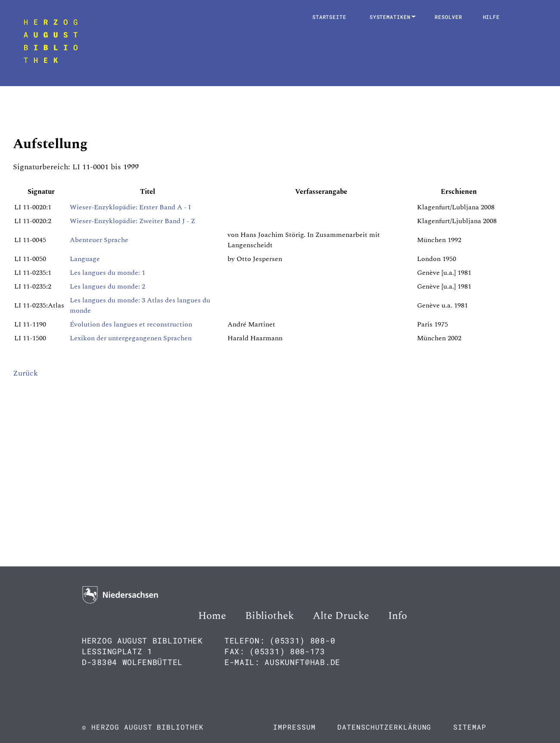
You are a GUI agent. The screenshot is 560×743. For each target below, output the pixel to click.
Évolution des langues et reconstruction (131, 324)
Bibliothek (269, 616)
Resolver (448, 17)
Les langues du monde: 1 (107, 273)
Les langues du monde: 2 (107, 286)
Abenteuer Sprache (99, 240)
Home (212, 616)
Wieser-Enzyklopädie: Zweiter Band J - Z (132, 221)
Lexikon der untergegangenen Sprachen (131, 338)
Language (85, 259)
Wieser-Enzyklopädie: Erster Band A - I (130, 207)
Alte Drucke (341, 616)
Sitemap (470, 727)
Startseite (329, 17)
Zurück (25, 373)
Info (398, 616)
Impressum (294, 727)
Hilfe (492, 17)
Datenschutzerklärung (384, 727)
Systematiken (392, 17)
